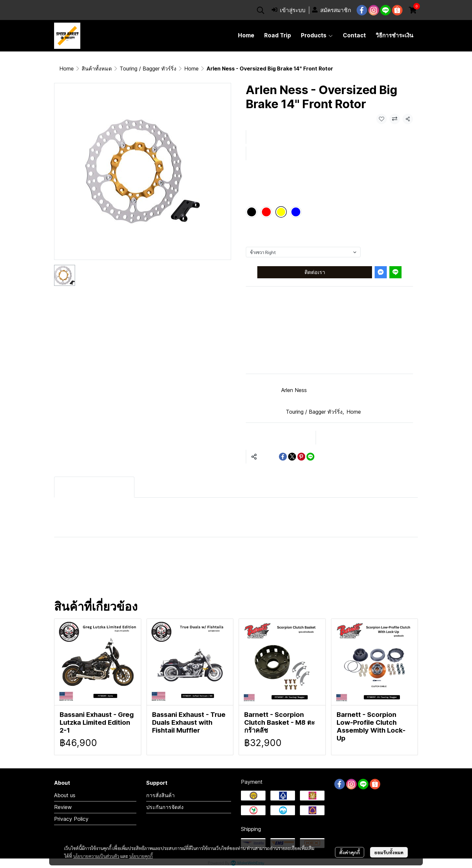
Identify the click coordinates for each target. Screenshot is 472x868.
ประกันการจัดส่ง (165, 807)
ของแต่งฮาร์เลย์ (127, 581)
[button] (261, 10)
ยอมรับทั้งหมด (389, 852)
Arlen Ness (294, 390)
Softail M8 (201, 559)
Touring (249, 559)
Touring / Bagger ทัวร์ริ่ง (148, 69)
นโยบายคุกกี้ (141, 856)
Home (67, 69)
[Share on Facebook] (283, 457)
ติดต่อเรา (315, 272)
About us (65, 795)
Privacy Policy (71, 819)
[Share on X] (292, 457)
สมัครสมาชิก (332, 10)
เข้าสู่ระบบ (289, 10)
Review (63, 807)
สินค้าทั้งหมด (97, 69)
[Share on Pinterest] (301, 457)
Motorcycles (302, 559)
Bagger (154, 559)
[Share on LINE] (310, 457)
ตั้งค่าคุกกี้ (350, 852)
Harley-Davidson (93, 559)
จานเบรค (241, 581)
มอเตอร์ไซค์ (362, 559)
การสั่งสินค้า (160, 795)
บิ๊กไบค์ (71, 581)
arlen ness (190, 581)
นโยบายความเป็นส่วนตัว (96, 856)
